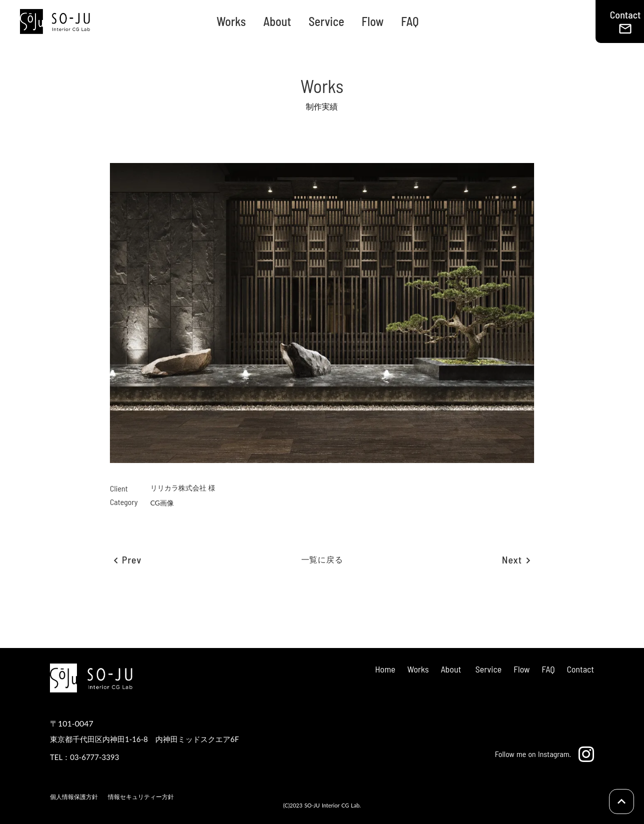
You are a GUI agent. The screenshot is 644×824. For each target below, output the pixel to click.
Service (326, 21)
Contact (580, 669)
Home (385, 669)
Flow (373, 21)
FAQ (410, 21)
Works (231, 21)
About (277, 21)
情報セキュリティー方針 (141, 797)
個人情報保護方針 (74, 797)
